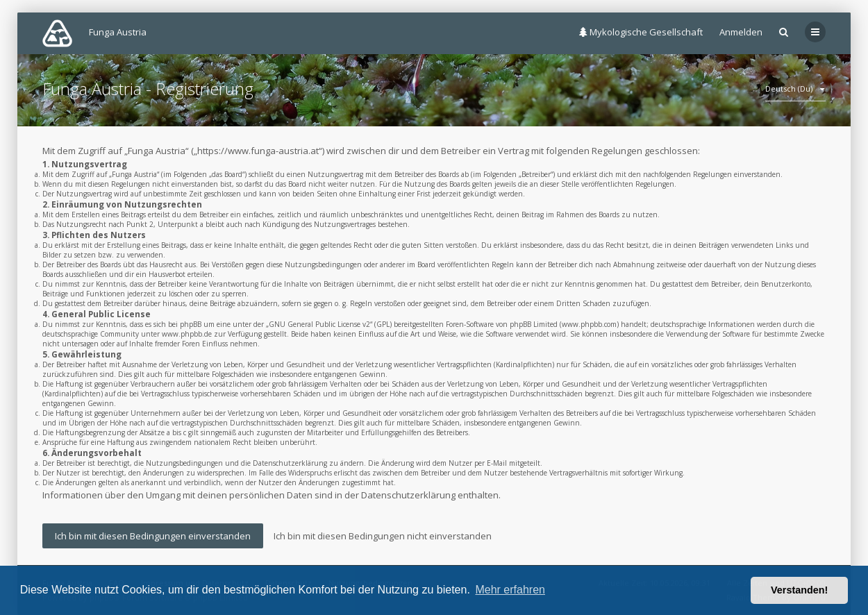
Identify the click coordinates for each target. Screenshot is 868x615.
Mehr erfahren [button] (510, 590)
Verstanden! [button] (799, 590)
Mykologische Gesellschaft (641, 32)
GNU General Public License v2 (319, 324)
